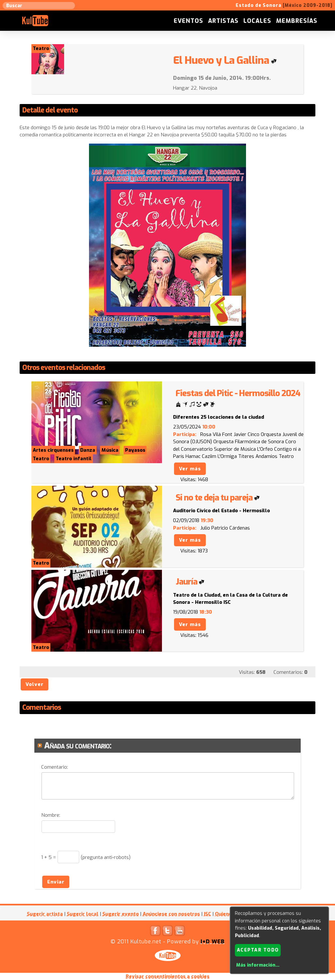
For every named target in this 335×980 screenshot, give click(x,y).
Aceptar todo (258, 950)
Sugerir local (83, 914)
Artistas (223, 21)
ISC (207, 914)
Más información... (258, 965)
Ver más (190, 469)
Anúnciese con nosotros (171, 914)
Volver (35, 684)
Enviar (56, 882)
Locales (257, 21)
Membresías (297, 21)
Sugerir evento (121, 914)
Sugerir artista (45, 914)
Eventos (188, 21)
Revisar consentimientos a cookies (167, 976)
